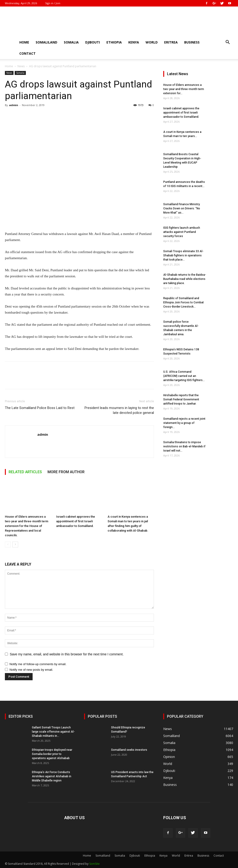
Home (24, 42)
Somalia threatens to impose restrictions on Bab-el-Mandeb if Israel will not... (184, 446)
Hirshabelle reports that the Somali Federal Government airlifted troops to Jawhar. (181, 399)
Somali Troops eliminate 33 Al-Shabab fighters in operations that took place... (183, 255)
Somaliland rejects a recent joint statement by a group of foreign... (184, 423)
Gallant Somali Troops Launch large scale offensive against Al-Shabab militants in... (53, 732)
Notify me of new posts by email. (31, 670)
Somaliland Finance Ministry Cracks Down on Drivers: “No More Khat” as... (182, 208)
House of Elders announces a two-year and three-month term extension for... (184, 89)
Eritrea (171, 42)
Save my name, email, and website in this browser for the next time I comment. (67, 654)
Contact (27, 53)
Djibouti (93, 42)
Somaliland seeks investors (129, 750)
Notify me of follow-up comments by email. (38, 664)
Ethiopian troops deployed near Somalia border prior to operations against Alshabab (52, 754)
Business (192, 42)
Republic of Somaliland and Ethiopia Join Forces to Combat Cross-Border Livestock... (184, 302)
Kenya (134, 42)
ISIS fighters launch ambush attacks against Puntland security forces (182, 232)
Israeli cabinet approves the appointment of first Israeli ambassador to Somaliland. (76, 521)
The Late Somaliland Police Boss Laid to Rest (40, 408)
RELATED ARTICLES (25, 472)
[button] (228, 43)
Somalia (71, 42)
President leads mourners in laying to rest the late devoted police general (119, 410)
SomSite (94, 864)
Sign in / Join (53, 3)
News (21, 66)
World (152, 42)
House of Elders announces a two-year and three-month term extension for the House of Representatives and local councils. (27, 526)
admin (14, 105)
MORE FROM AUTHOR (66, 472)
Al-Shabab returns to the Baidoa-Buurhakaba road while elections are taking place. (185, 279)
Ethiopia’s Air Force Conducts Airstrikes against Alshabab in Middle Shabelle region (52, 776)
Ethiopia (114, 42)
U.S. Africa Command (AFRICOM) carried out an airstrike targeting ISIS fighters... (184, 376)
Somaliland (46, 42)
